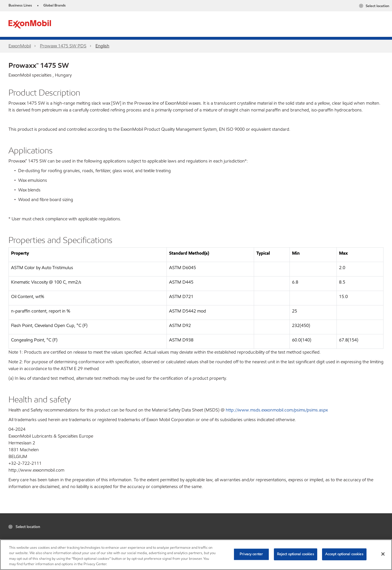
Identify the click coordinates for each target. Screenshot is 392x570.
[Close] (383, 554)
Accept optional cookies (344, 554)
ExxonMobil (20, 46)
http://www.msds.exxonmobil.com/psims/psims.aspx (277, 410)
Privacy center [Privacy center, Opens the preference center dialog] (251, 554)
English (102, 46)
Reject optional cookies (296, 554)
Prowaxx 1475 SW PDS (63, 46)
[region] (196, 555)
